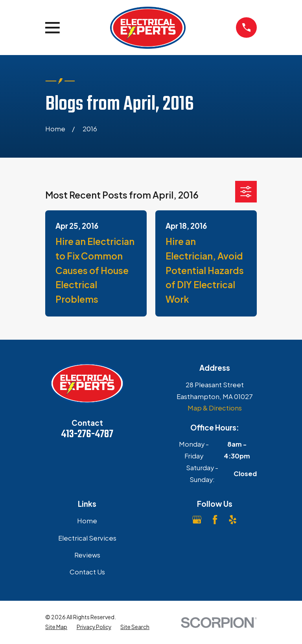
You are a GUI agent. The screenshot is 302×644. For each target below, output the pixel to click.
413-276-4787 (87, 434)
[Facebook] (215, 520)
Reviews (87, 555)
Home (87, 521)
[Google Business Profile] (197, 520)
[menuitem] (56, 627)
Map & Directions (215, 408)
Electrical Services (87, 538)
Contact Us (87, 572)
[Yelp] (233, 520)
